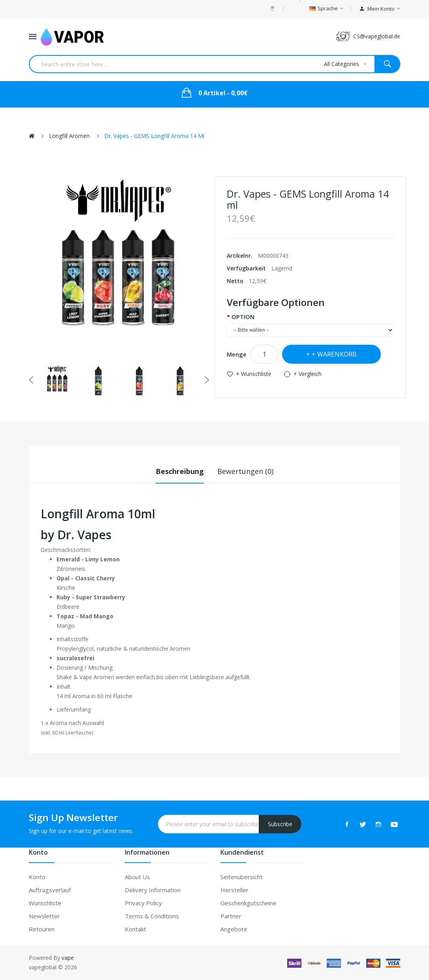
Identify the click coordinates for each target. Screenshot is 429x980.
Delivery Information (153, 890)
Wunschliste (45, 903)
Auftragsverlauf (50, 890)
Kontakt (135, 929)
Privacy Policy (143, 903)
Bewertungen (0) (245, 471)
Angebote (234, 929)
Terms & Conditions (152, 916)
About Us (137, 877)
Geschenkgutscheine (248, 903)
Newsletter (44, 916)
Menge (237, 354)
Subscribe (280, 824)
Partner (231, 916)
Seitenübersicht (242, 877)
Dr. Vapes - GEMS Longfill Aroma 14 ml (154, 136)
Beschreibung (180, 471)
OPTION (243, 317)
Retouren (42, 929)
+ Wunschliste (254, 374)
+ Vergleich (308, 374)
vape (68, 958)
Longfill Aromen (69, 136)
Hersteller (234, 890)
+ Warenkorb (334, 354)
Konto (37, 877)
